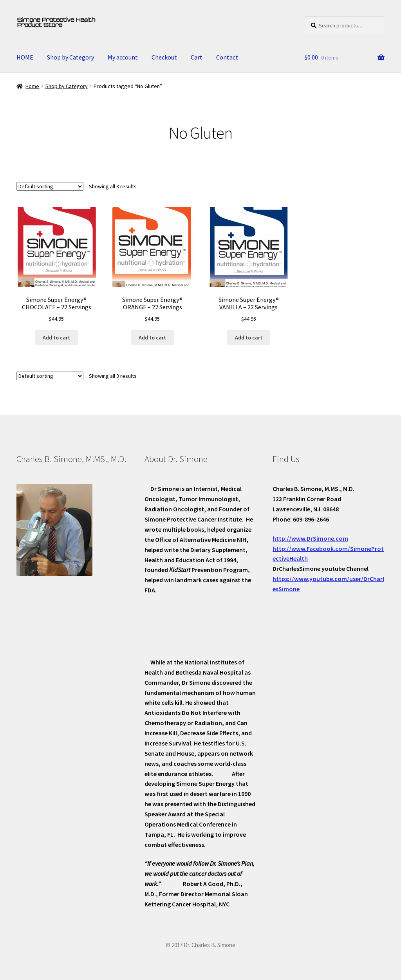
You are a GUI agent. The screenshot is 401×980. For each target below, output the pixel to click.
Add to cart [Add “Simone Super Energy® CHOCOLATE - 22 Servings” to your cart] (56, 337)
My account (123, 57)
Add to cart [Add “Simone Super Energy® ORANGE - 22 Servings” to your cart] (152, 337)
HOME (25, 57)
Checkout (164, 57)
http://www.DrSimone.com (310, 538)
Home (32, 86)
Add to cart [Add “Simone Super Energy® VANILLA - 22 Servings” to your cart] (249, 337)
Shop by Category (70, 57)
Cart (197, 57)
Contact (227, 57)
